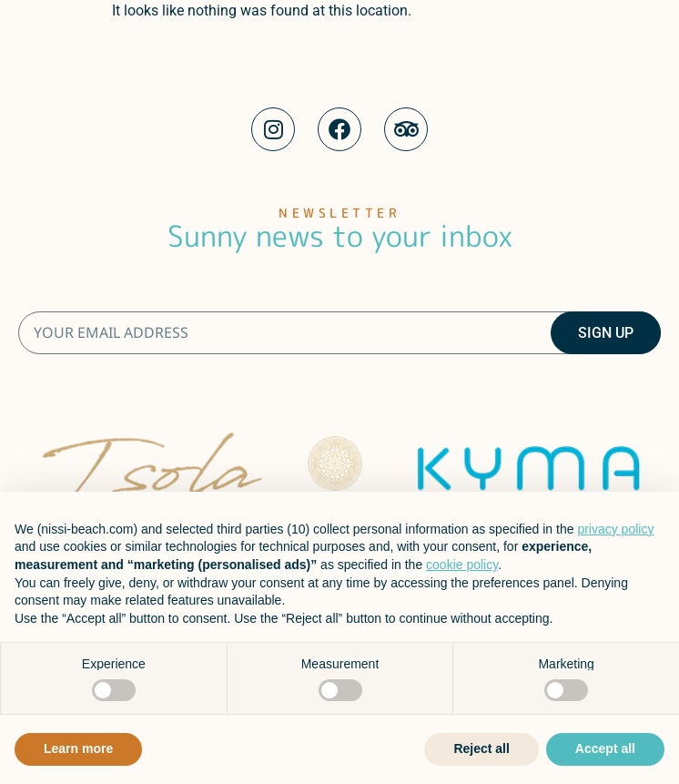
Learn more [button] (78, 748)
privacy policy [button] (615, 529)
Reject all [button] (481, 748)
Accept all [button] (605, 748)
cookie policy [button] (462, 565)
